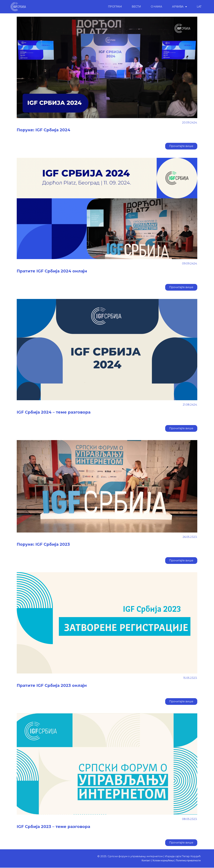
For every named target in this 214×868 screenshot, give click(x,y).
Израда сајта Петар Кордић (182, 856)
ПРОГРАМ (115, 7)
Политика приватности (187, 861)
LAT (199, 7)
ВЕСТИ (136, 7)
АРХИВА (179, 7)
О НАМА (156, 7)
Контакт (143, 861)
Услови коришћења (161, 861)
